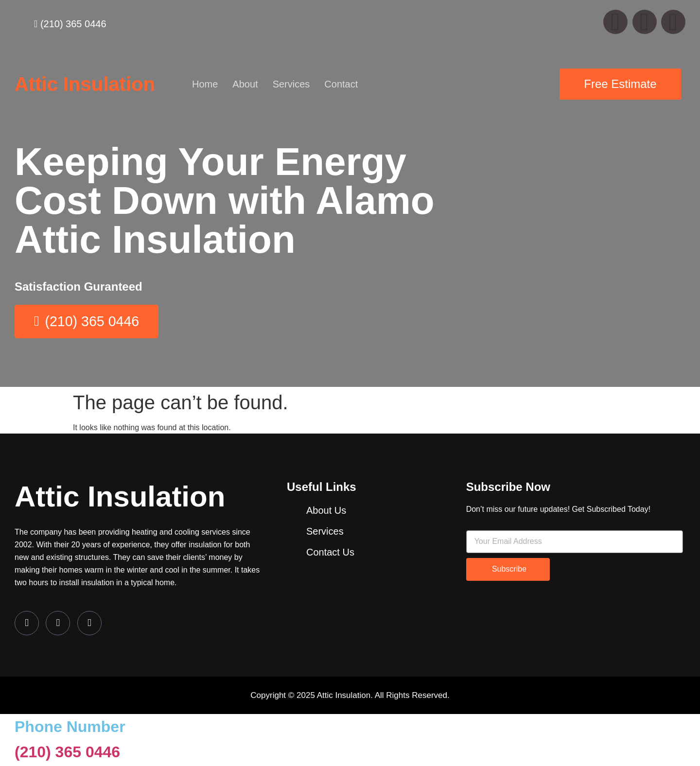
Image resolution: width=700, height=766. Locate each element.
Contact (341, 84)
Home (205, 84)
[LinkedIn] (89, 624)
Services (291, 84)
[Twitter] (58, 624)
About (245, 84)
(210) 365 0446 (67, 753)
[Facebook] (27, 624)
